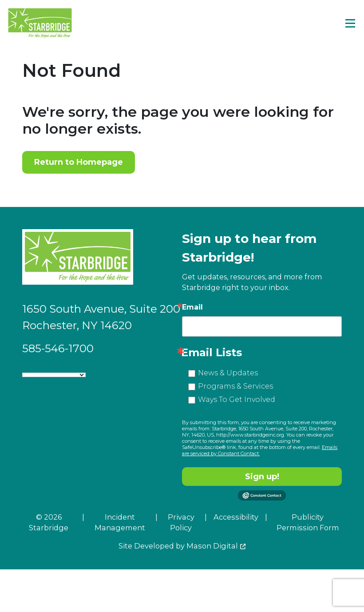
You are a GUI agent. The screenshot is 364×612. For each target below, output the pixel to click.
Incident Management (120, 522)
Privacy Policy (181, 522)
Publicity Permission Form (308, 522)
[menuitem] (112, 526)
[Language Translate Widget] (54, 375)
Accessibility (236, 517)
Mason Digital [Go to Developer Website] (212, 546)
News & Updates (228, 373)
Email (192, 307)
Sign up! (262, 477)
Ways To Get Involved (237, 399)
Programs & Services (235, 386)
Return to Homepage (79, 162)
